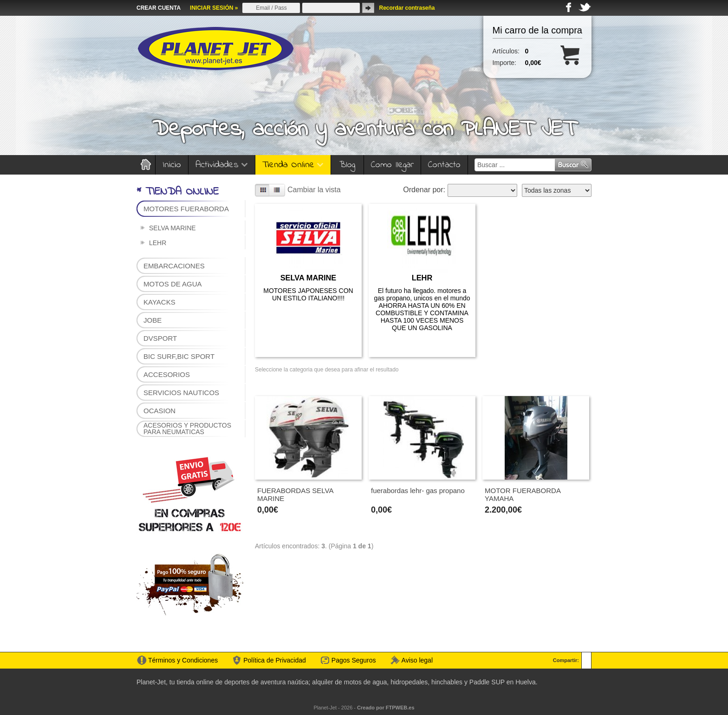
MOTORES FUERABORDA (186, 209)
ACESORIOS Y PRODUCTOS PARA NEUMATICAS (187, 429)
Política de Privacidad (275, 660)
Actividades (222, 165)
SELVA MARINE (172, 228)
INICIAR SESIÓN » (214, 8)
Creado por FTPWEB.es (386, 708)
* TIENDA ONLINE (178, 192)
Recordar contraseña (407, 8)
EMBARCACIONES (174, 266)
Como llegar (392, 165)
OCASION (159, 411)
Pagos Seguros (354, 660)
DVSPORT (160, 338)
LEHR (158, 243)
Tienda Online (293, 165)
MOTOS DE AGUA (173, 284)
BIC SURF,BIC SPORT (179, 356)
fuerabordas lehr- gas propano (418, 491)
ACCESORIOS (167, 374)
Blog (347, 165)
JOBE (153, 320)
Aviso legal (417, 660)
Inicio (172, 165)
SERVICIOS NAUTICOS (181, 393)
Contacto (444, 165)
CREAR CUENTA (159, 8)
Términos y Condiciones (183, 660)
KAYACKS (159, 302)
